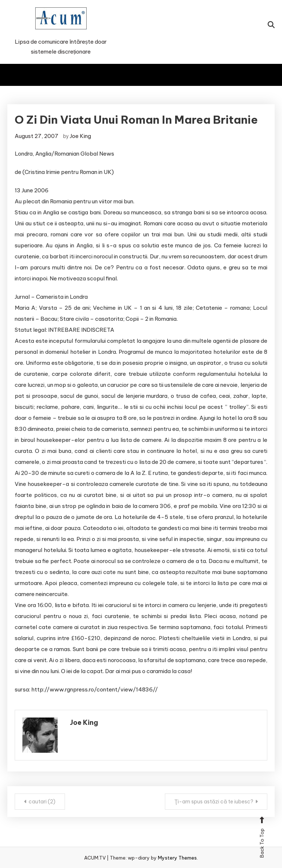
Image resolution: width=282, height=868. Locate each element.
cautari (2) (42, 802)
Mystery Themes (177, 858)
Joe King (80, 136)
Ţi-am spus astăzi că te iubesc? (214, 802)
